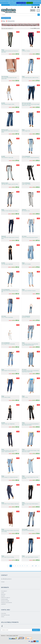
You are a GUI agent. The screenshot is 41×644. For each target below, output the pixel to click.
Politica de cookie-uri (6, 598)
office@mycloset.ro (6, 579)
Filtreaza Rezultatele (6, 18)
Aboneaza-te (36, 630)
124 (33, 566)
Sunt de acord (30, 3)
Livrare (3, 593)
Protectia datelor (5, 599)
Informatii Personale (5, 615)
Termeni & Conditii (5, 601)
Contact (3, 582)
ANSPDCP (3, 604)
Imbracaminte (10, 21)
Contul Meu (4, 613)
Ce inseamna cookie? (21, 3)
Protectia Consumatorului (6, 603)
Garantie (3, 596)
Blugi (3, 21)
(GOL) (33, 10)
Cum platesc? (4, 591)
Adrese (3, 617)
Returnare (3, 594)
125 (36, 566)
